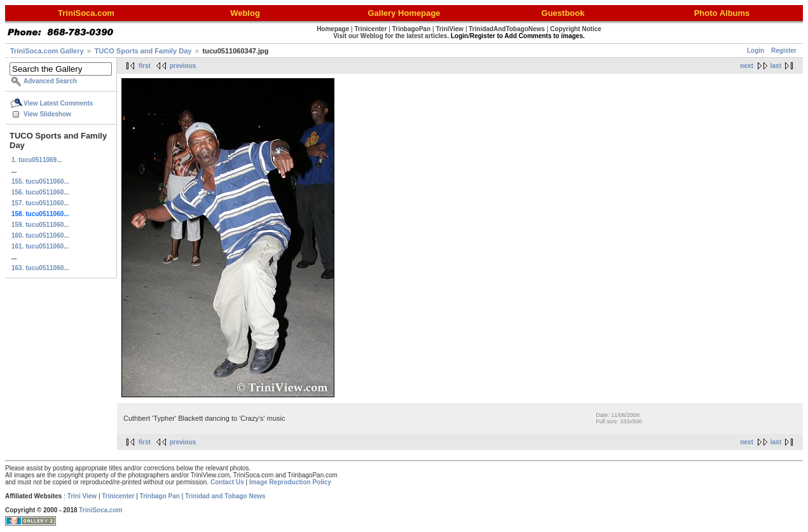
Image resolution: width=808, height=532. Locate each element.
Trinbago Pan (160, 496)
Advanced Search (50, 81)
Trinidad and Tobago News (225, 496)
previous (183, 66)
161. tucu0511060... (40, 246)
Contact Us (227, 482)
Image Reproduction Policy (290, 482)
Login (756, 51)
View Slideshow (47, 114)
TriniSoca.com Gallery (47, 51)
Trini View (82, 496)
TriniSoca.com (100, 510)
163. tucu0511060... (40, 268)
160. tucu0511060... (40, 235)
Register (784, 51)
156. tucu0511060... (40, 192)
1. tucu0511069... (37, 160)
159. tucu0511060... (40, 225)
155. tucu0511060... (40, 181)
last (776, 66)
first (145, 66)
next (747, 66)
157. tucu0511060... (40, 203)
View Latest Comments (58, 103)
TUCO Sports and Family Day (143, 51)
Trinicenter (118, 496)
